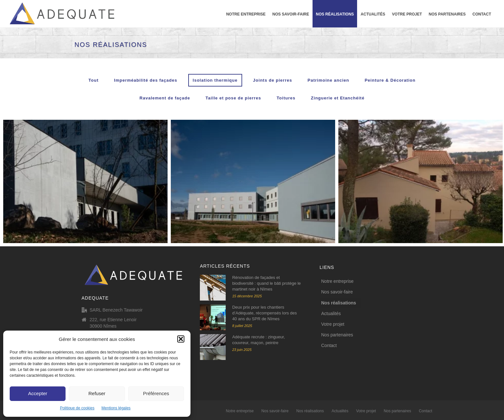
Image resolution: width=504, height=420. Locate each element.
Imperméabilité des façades (146, 80)
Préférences (156, 393)
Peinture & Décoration (390, 80)
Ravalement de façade (165, 98)
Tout (93, 80)
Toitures (286, 98)
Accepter (38, 393)
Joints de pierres (273, 80)
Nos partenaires (447, 14)
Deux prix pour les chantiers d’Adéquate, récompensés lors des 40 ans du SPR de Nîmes (264, 313)
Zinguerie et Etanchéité (338, 98)
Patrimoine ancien (329, 80)
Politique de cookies (77, 408)
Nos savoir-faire (291, 14)
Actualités (373, 14)
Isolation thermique (215, 80)
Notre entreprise (246, 14)
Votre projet (407, 14)
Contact (482, 14)
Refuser (97, 393)
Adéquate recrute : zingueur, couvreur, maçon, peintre (258, 340)
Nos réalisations (335, 14)
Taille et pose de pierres (233, 98)
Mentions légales (116, 408)
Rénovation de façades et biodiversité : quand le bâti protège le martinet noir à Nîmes (266, 283)
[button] (181, 339)
